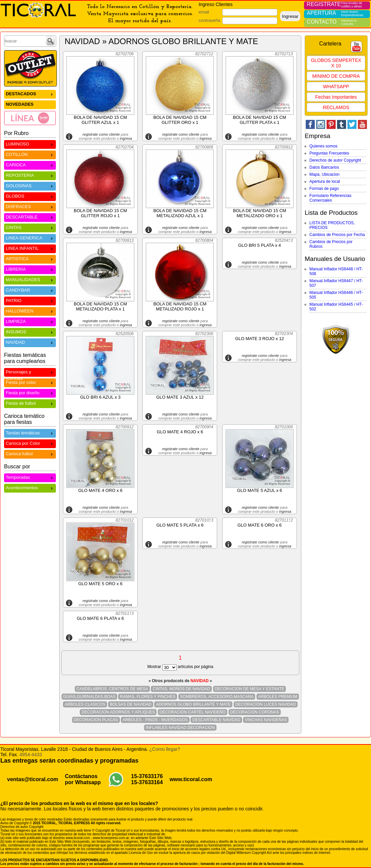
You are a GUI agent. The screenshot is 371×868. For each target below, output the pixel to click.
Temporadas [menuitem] (30, 477)
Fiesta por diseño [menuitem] (30, 392)
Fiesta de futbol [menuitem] (30, 403)
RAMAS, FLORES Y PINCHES (148, 697)
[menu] (30, 107)
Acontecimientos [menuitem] (30, 487)
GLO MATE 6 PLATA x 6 (100, 618)
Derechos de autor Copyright (335, 160)
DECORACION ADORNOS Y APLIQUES (118, 712)
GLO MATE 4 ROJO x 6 (180, 432)
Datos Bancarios (324, 167)
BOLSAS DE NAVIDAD (131, 704)
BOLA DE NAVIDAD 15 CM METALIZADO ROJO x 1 (180, 306)
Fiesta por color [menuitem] (30, 382)
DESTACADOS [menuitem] (30, 93)
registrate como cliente (101, 134)
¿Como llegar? (165, 749)
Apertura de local (325, 181)
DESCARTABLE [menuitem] (30, 217)
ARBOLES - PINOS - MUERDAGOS (155, 720)
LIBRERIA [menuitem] (30, 269)
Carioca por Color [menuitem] (30, 443)
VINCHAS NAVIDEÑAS (266, 720)
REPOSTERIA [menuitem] (30, 175)
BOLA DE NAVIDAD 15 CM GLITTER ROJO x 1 (100, 213)
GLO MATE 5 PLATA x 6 (180, 525)
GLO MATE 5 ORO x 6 (100, 584)
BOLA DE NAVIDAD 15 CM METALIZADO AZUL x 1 (180, 213)
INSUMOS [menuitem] (30, 331)
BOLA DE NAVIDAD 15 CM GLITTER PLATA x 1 (260, 120)
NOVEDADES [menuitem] (20, 104)
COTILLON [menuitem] (30, 154)
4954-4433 (31, 755)
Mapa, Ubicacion (324, 174)
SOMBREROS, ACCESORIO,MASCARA (217, 697)
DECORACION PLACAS (96, 720)
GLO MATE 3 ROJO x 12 (259, 339)
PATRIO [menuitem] (30, 300)
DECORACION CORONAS (255, 712)
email (204, 12)
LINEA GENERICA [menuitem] (30, 238)
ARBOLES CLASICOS (85, 704)
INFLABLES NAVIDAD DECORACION (180, 728)
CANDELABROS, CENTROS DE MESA (112, 689)
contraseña (209, 20)
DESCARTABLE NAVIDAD (216, 720)
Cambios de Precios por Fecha (337, 235)
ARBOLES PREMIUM (278, 697)
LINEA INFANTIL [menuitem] (30, 248)
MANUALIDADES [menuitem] (30, 279)
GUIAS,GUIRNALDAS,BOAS (89, 697)
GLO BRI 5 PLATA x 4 (260, 245)
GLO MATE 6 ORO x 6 (259, 525)
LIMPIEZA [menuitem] (30, 321)
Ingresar (290, 16)
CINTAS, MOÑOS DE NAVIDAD (181, 689)
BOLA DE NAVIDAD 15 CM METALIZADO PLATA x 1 (100, 306)
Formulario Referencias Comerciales (330, 198)
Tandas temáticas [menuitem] (30, 432)
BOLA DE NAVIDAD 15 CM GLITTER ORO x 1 (180, 120)
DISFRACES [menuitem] (30, 206)
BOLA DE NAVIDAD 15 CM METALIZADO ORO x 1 (260, 213)
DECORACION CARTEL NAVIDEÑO (193, 712)
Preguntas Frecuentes (329, 153)
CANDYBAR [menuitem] (30, 290)
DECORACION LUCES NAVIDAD (266, 704)
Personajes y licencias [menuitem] (30, 373)
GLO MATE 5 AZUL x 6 (260, 490)
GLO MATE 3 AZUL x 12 (180, 397)
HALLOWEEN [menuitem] (30, 311)
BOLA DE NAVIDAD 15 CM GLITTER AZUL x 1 (100, 120)
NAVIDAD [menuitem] (30, 342)
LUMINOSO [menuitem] (30, 144)
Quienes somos (323, 146)
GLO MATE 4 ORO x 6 (100, 490)
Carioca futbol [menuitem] (30, 453)
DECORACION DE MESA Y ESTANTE (250, 689)
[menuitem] (30, 118)
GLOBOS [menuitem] (30, 196)
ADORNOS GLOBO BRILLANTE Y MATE (193, 704)
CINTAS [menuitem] (30, 227)
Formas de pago (324, 189)
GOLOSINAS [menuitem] (30, 185)
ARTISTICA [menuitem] (30, 258)
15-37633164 (147, 782)
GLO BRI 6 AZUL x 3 (100, 397)
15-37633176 (147, 776)
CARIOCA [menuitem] (30, 164)
